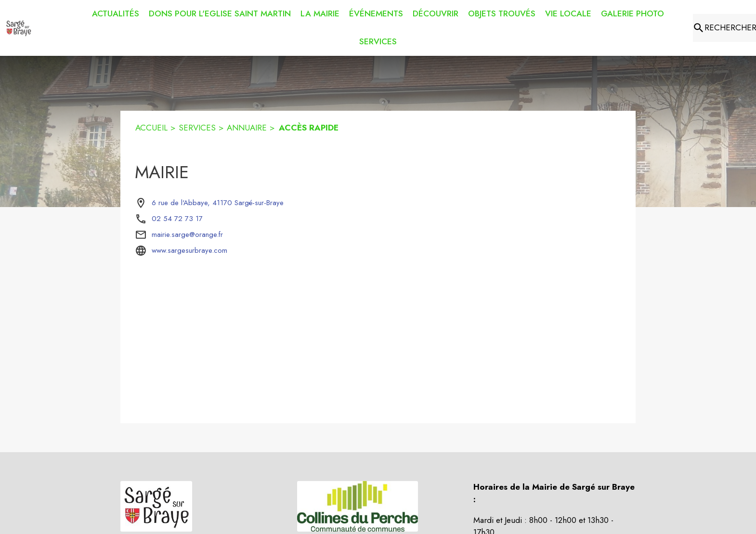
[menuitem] (116, 14)
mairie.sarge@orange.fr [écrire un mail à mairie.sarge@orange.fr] (187, 234)
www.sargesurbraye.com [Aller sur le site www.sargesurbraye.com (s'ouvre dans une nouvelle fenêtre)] (189, 250)
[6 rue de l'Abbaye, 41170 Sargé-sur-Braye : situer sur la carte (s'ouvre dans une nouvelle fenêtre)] (218, 203)
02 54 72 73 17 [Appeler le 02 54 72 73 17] (177, 219)
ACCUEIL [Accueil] (151, 128)
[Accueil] (19, 28)
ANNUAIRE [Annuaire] (247, 128)
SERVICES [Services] (197, 128)
